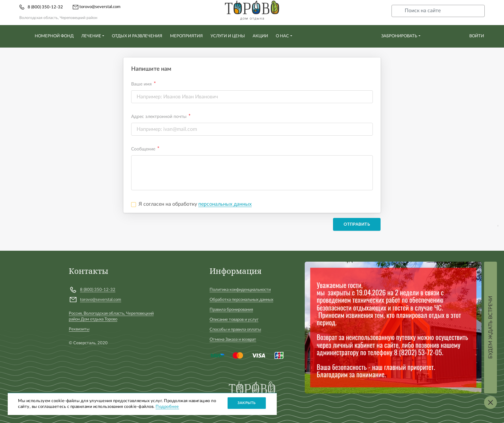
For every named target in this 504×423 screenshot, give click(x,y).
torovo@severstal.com (97, 7)
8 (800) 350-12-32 (45, 7)
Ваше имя (141, 84)
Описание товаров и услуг (234, 320)
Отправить (357, 225)
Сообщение (143, 149)
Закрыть (247, 403)
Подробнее (167, 407)
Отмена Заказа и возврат (233, 340)
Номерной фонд (54, 36)
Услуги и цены (228, 36)
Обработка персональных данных (241, 300)
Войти (477, 36)
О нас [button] (282, 36)
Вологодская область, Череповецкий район (58, 18)
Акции (260, 36)
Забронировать (399, 36)
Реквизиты (79, 329)
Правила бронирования (231, 310)
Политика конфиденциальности (240, 290)
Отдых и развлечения (137, 36)
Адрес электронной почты (159, 117)
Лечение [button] (91, 36)
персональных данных (225, 204)
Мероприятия (186, 36)
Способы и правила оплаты (235, 330)
